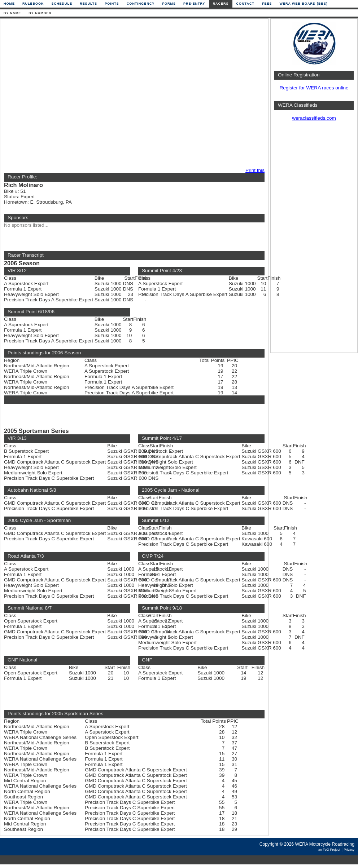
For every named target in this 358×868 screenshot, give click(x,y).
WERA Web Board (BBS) (304, 4)
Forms (169, 4)
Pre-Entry (194, 4)
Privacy (349, 850)
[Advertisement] (71, 94)
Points (112, 4)
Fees (267, 4)
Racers (221, 4)
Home (9, 4)
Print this (255, 170)
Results (88, 4)
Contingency (141, 4)
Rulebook (33, 4)
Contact (245, 4)
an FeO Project (329, 850)
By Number (40, 13)
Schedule (62, 4)
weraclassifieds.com (314, 118)
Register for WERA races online (314, 88)
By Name (12, 13)
